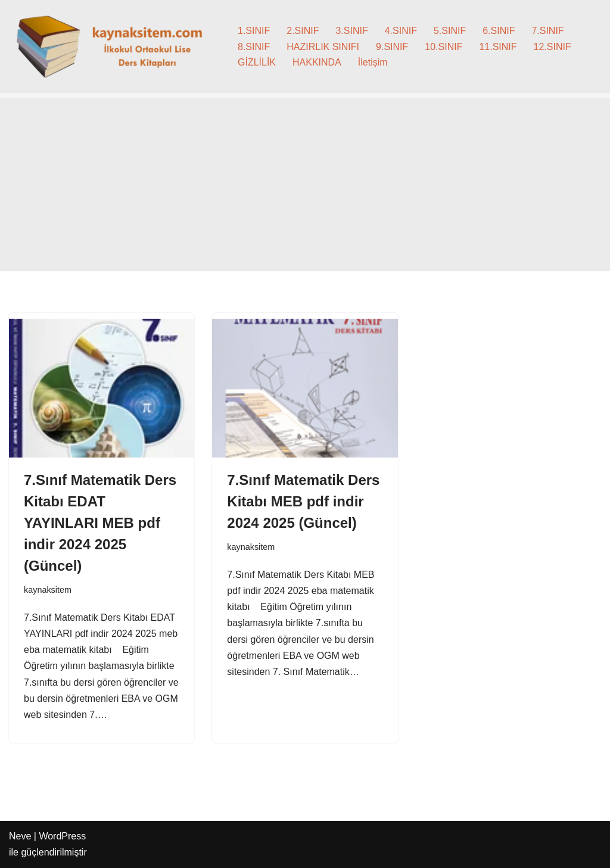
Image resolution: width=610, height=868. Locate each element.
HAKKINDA (317, 62)
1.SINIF (254, 31)
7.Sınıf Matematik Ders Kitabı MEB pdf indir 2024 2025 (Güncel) (303, 501)
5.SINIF (450, 31)
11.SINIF (498, 47)
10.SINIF (444, 47)
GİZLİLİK (257, 62)
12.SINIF (553, 47)
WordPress (62, 836)
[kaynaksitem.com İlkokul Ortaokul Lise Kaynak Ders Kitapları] (113, 46)
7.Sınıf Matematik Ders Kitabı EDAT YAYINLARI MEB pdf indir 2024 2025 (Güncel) (100, 523)
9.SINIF (392, 47)
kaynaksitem (48, 590)
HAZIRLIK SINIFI (323, 47)
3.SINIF (351, 31)
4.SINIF (401, 31)
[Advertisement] (305, 188)
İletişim (373, 62)
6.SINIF (499, 31)
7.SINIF (547, 31)
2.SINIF (303, 31)
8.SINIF (254, 47)
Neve (20, 836)
